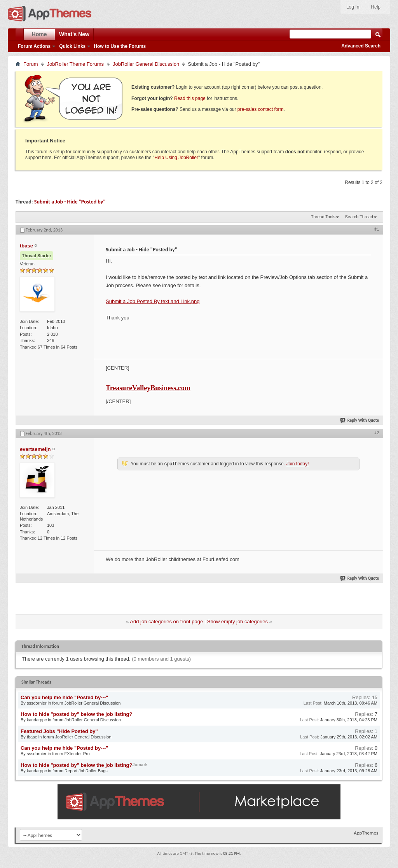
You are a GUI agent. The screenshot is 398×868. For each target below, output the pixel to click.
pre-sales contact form (261, 109)
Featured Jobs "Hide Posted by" (59, 731)
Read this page (190, 98)
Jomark (140, 765)
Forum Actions (34, 46)
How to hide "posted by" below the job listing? (77, 714)
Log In (353, 7)
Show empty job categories (237, 622)
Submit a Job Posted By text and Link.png (153, 301)
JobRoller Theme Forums (75, 64)
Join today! (297, 464)
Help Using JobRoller (176, 158)
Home (39, 34)
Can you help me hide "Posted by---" (64, 697)
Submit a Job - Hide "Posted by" (70, 202)
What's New (74, 34)
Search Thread (359, 217)
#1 (377, 229)
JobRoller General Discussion (146, 64)
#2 (377, 433)
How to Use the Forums (120, 46)
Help (376, 7)
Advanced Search (361, 46)
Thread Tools (323, 217)
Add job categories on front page (166, 622)
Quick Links (72, 46)
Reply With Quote (360, 420)
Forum (31, 64)
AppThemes (366, 833)
